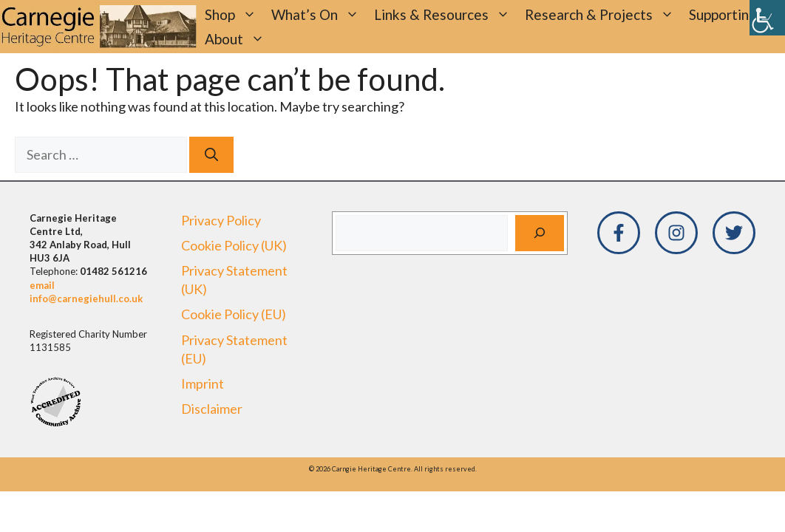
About (238, 39)
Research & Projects (603, 14)
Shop (234, 14)
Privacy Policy (221, 220)
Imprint (203, 383)
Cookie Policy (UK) (234, 245)
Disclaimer (212, 409)
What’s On (319, 14)
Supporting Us (733, 14)
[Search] (211, 155)
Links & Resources (446, 14)
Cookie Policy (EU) (234, 314)
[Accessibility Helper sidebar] (767, 18)
